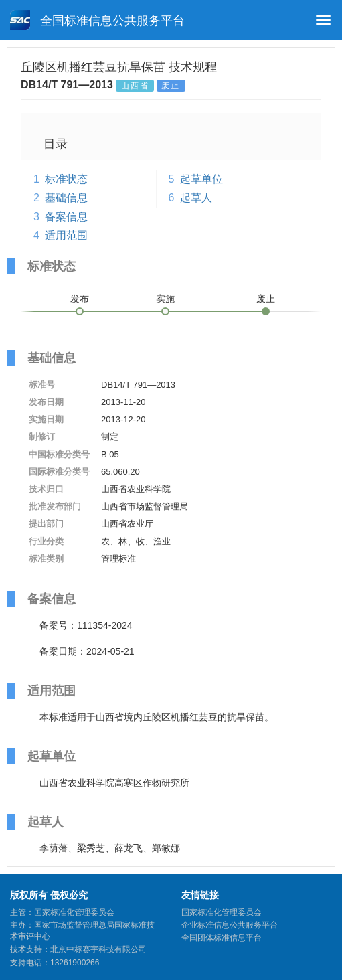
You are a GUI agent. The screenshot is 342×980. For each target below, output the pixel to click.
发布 (80, 299)
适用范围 (66, 235)
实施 (165, 299)
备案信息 (66, 217)
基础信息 (66, 198)
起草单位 (201, 179)
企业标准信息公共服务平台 (230, 925)
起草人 (196, 198)
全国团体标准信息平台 (222, 938)
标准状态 (66, 179)
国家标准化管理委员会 (222, 912)
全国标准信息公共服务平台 (97, 20)
